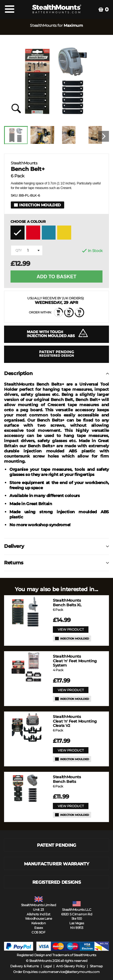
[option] (17, 137)
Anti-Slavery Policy (71, 966)
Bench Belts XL (67, 603)
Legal (48, 966)
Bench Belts (67, 779)
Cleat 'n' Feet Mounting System (75, 661)
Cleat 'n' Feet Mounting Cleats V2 (75, 721)
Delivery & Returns (25, 966)
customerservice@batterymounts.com (69, 972)
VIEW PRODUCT (71, 629)
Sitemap (96, 966)
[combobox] (27, 250)
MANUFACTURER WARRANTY (57, 864)
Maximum (73, 26)
